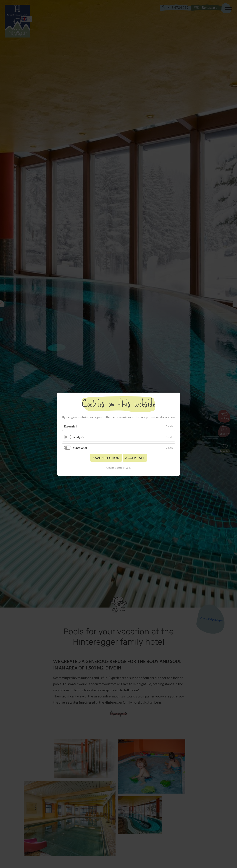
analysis (79, 437)
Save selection (106, 458)
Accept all (135, 458)
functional (80, 448)
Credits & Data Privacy (118, 468)
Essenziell (71, 426)
